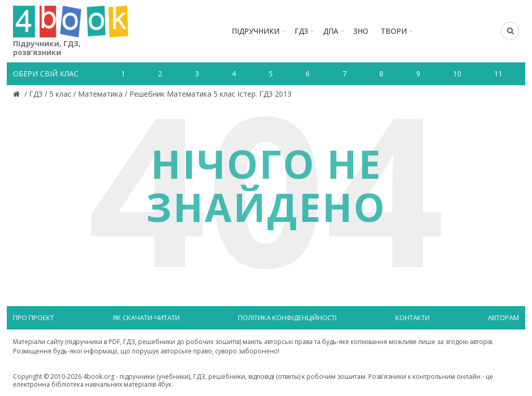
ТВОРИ (394, 31)
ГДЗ (301, 31)
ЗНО (361, 31)
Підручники (256, 31)
